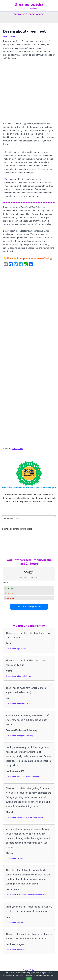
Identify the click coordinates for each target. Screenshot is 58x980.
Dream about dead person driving (19, 736)
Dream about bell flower (15, 950)
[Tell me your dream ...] (29, 518)
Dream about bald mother (16, 922)
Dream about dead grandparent (18, 703)
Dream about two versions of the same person (25, 817)
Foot (6, 179)
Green (7, 152)
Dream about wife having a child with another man (26, 895)
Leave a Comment (9, 36)
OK (29, 978)
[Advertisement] (29, 92)
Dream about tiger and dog (17, 649)
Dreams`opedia (29, 4)
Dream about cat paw (14, 858)
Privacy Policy (29, 970)
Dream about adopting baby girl (19, 676)
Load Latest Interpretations (29, 606)
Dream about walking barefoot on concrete (23, 776)
